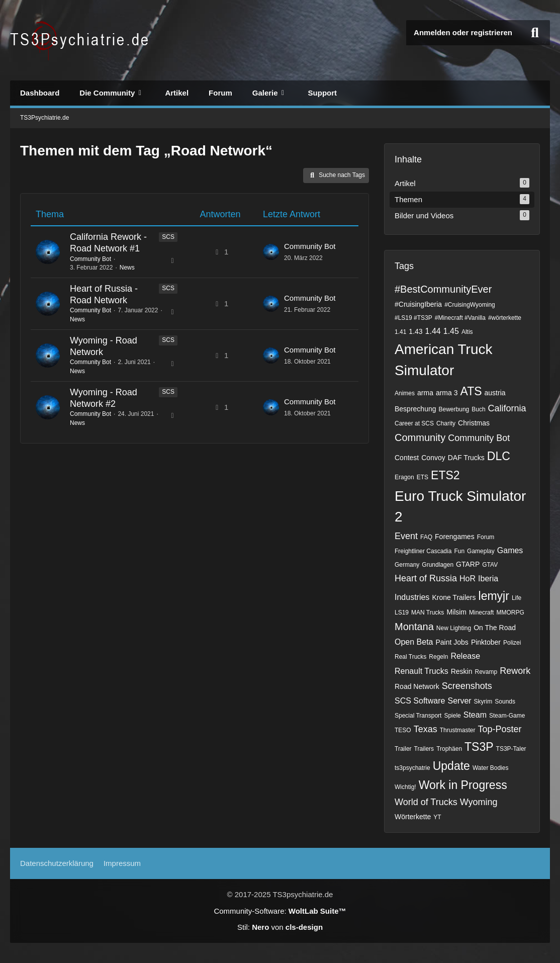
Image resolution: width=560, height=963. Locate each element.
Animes (405, 393)
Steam (475, 715)
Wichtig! (405, 787)
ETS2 (445, 475)
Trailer (403, 749)
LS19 (402, 612)
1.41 (400, 332)
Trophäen (449, 749)
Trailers (424, 749)
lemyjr (494, 596)
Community (420, 437)
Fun (459, 551)
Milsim (456, 612)
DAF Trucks (466, 458)
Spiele (452, 716)
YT (437, 817)
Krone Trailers (454, 597)
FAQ (426, 537)
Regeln (438, 657)
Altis (467, 332)
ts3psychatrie (412, 768)
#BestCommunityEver (443, 289)
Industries (412, 597)
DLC (499, 456)
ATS (471, 391)
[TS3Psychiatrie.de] (81, 40)
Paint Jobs (452, 642)
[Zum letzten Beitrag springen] (271, 252)
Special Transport (418, 716)
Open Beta (414, 642)
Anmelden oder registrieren (463, 32)
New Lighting (454, 628)
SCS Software (420, 701)
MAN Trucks (428, 612)
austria (495, 393)
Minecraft (481, 612)
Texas (426, 729)
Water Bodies (491, 768)
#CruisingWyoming (470, 305)
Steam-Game (507, 716)
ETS (423, 477)
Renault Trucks (422, 671)
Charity (446, 423)
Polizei (512, 643)
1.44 (433, 331)
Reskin (462, 671)
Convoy (433, 458)
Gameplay (481, 551)
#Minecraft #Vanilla (460, 318)
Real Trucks (410, 657)
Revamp (486, 672)
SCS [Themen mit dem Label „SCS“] (168, 237)
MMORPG (510, 612)
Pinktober (486, 642)
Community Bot (90, 259)
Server (459, 701)
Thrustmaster (458, 730)
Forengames (455, 537)
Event (406, 536)
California (507, 408)
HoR (468, 579)
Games (510, 550)
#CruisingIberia (418, 304)
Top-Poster (499, 729)
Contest (407, 458)
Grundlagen (438, 565)
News (127, 268)
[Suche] (535, 33)
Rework (515, 671)
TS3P (479, 747)
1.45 (451, 331)
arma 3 (447, 393)
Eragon (404, 477)
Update (451, 766)
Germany (407, 565)
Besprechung (415, 409)
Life (517, 598)
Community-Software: (280, 911)
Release (465, 656)
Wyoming (479, 802)
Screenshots (467, 686)
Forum (486, 537)
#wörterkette (505, 318)
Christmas (474, 423)
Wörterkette (413, 817)
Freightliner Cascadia (423, 551)
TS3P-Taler (511, 749)
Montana (414, 627)
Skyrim (483, 702)
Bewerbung (454, 409)
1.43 (415, 331)
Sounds (505, 702)
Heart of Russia (426, 578)
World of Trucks (426, 802)
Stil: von (280, 927)
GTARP (468, 564)
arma (425, 393)
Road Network (417, 686)
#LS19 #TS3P (413, 318)
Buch (478, 409)
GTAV (490, 565)
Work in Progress (463, 785)
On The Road (495, 628)
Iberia (488, 579)
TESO (403, 730)
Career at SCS (414, 423)
